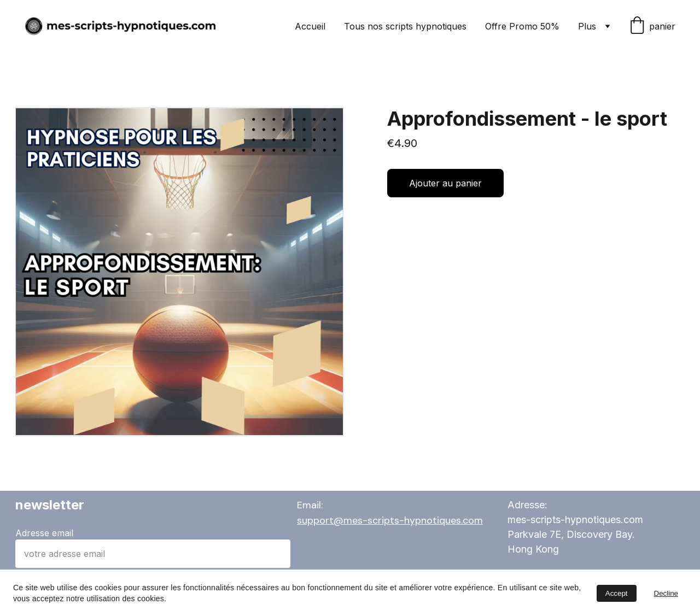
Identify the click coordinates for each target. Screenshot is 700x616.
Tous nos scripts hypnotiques (405, 26)
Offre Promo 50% (522, 26)
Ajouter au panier (445, 183)
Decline (666, 593)
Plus (587, 26)
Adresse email (44, 533)
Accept (617, 593)
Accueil (310, 26)
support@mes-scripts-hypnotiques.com (390, 520)
